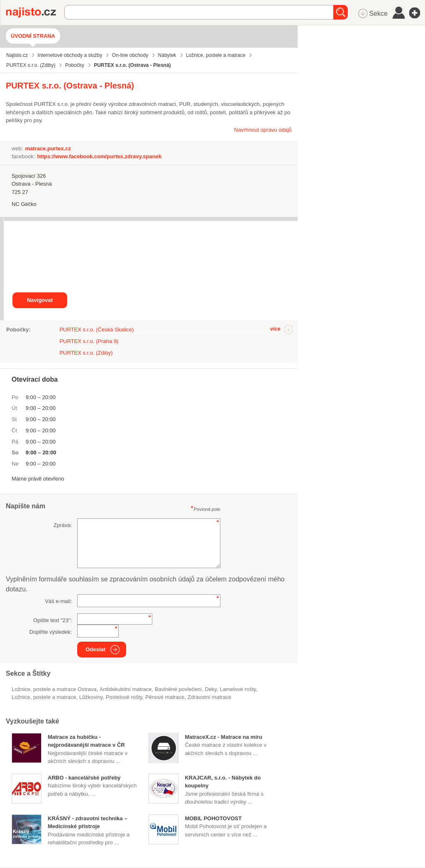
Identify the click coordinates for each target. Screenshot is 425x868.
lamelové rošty (238, 689)
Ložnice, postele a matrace (44, 697)
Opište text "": (53, 620)
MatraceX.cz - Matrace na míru (223, 737)
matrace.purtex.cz (48, 148)
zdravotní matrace (210, 697)
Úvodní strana (33, 36)
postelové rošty (124, 697)
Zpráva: (63, 525)
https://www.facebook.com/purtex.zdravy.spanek (99, 156)
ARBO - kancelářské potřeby (84, 778)
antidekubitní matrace (126, 689)
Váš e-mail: (58, 601)
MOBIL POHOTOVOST (213, 818)
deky (211, 689)
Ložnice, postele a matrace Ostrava (54, 689)
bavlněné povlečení (178, 689)
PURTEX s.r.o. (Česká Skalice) (96, 330)
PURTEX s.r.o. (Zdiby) (86, 353)
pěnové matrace (165, 697)
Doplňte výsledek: (51, 632)
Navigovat (40, 300)
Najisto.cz (35, 12)
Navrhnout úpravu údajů (263, 130)
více (275, 329)
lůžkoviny (91, 697)
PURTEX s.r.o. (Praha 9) (89, 341)
